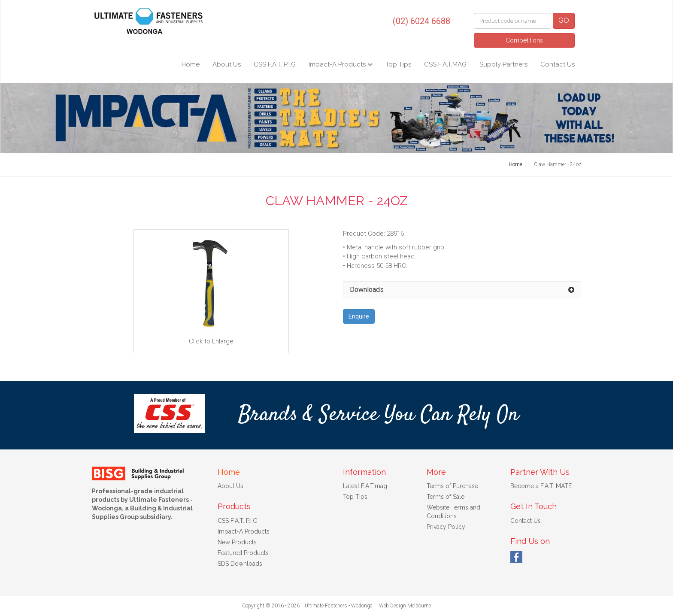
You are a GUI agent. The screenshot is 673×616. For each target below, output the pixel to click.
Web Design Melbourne (405, 606)
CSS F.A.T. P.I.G (275, 64)
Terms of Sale (446, 497)
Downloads (367, 290)
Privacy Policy (446, 527)
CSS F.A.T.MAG (445, 64)
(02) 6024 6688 (421, 21)
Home (191, 64)
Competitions (524, 40)
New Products (237, 542)
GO (564, 20)
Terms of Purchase (452, 486)
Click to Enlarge (211, 291)
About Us (227, 64)
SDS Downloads (240, 564)
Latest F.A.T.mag (365, 486)
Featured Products (243, 553)
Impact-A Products (338, 64)
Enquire (359, 316)
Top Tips (398, 64)
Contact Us (558, 64)
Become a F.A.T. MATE (541, 486)
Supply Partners (503, 64)
